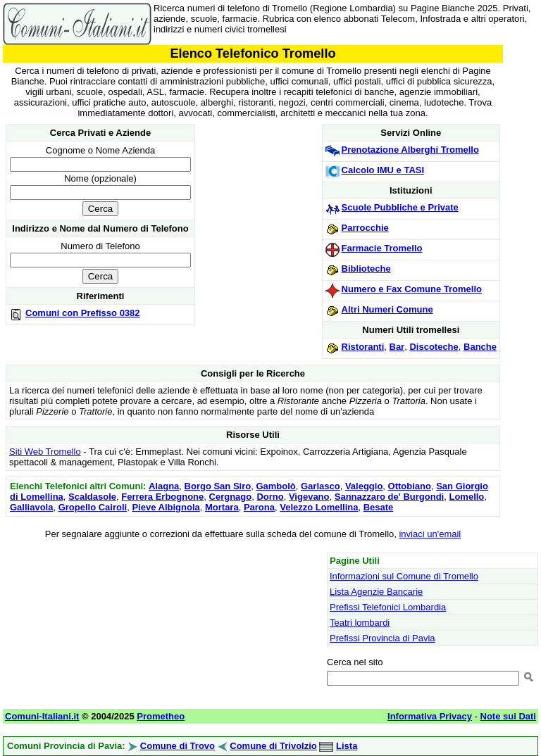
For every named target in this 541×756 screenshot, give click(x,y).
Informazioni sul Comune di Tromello (404, 576)
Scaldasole (92, 497)
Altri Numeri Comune (387, 309)
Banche (480, 347)
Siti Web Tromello (45, 452)
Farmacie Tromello (382, 248)
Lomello (466, 497)
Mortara (222, 507)
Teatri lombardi (360, 623)
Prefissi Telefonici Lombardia (388, 607)
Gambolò (275, 486)
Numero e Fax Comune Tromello (412, 289)
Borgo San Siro (218, 486)
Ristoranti (363, 347)
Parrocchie (365, 228)
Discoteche (434, 347)
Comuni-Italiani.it (42, 716)
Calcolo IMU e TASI (383, 170)
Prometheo (161, 716)
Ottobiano (410, 486)
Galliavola (31, 507)
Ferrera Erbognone (162, 497)
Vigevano (309, 497)
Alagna (164, 486)
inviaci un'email (430, 534)
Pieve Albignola (166, 507)
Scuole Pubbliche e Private (400, 207)
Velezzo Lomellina (319, 507)
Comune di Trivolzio (273, 746)
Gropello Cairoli (93, 507)
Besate (379, 507)
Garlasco (321, 486)
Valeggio (364, 486)
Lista (347, 746)
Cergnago (231, 497)
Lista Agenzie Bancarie (376, 592)
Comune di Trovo (178, 746)
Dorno (270, 497)
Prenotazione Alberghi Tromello (410, 150)
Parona (259, 507)
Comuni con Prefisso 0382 (83, 313)
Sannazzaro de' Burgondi (390, 497)
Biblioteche (366, 269)
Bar (397, 347)
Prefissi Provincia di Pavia (383, 638)
